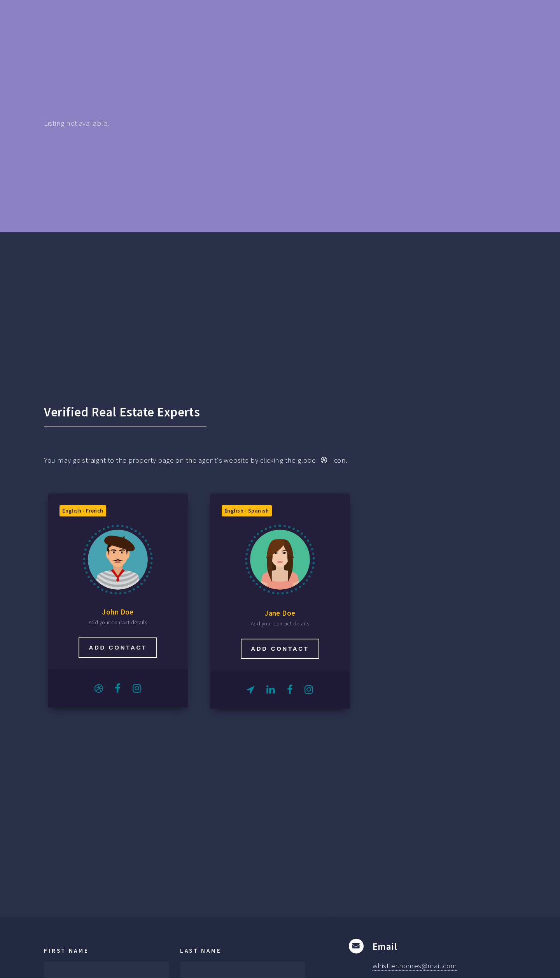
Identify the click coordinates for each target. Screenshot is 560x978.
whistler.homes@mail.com (415, 966)
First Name (66, 951)
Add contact (118, 647)
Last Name (201, 951)
